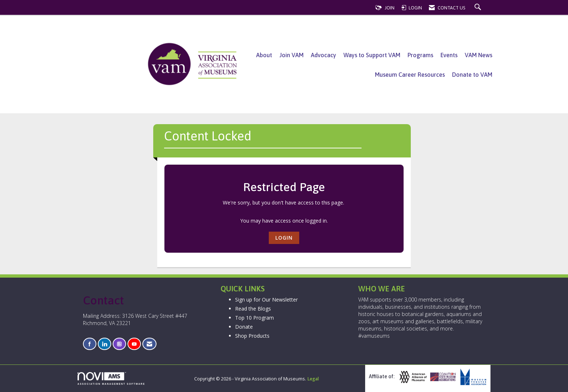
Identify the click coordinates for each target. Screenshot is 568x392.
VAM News (479, 55)
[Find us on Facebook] (90, 344)
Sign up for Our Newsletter (266, 300)
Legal (313, 379)
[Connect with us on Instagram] (119, 344)
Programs (420, 55)
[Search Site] (479, 8)
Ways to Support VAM (372, 55)
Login (284, 238)
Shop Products (252, 336)
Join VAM (291, 55)
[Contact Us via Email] (149, 344)
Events (449, 55)
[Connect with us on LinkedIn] (105, 344)
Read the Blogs (253, 309)
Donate (244, 327)
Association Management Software (111, 378)
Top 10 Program (254, 318)
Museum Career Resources (410, 75)
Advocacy (323, 55)
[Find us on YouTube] (134, 344)
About (264, 55)
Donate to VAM (472, 75)
